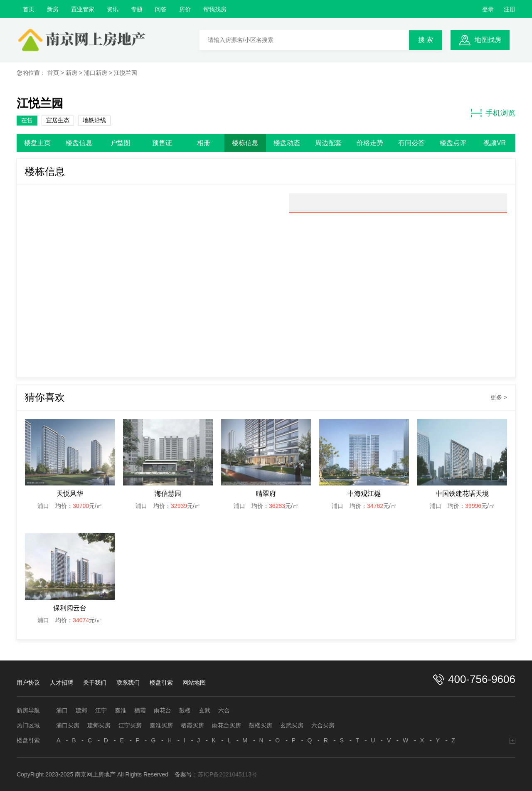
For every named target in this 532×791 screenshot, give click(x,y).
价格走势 (370, 143)
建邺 (81, 710)
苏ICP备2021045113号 (228, 774)
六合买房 (323, 725)
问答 (161, 9)
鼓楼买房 (261, 725)
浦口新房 (96, 73)
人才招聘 (62, 683)
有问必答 (411, 143)
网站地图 (194, 683)
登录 (488, 9)
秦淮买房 (161, 725)
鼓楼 (185, 710)
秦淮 (121, 710)
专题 (137, 9)
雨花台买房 (227, 725)
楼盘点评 (453, 143)
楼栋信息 (245, 143)
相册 (204, 143)
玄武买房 (292, 725)
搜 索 (426, 40)
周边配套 (328, 143)
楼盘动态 (287, 143)
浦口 (62, 710)
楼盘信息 (79, 143)
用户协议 (28, 683)
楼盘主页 (37, 143)
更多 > (499, 397)
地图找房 (488, 40)
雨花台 (163, 710)
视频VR (495, 143)
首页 (29, 9)
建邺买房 (99, 725)
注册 (510, 9)
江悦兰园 (126, 73)
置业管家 (83, 9)
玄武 (204, 710)
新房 (53, 9)
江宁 (101, 710)
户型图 (121, 143)
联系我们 (128, 683)
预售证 (162, 143)
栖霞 (140, 710)
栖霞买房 (192, 725)
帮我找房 (215, 9)
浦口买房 (68, 725)
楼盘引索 (161, 683)
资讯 (113, 9)
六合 (224, 710)
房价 (185, 9)
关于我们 (95, 683)
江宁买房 (130, 725)
